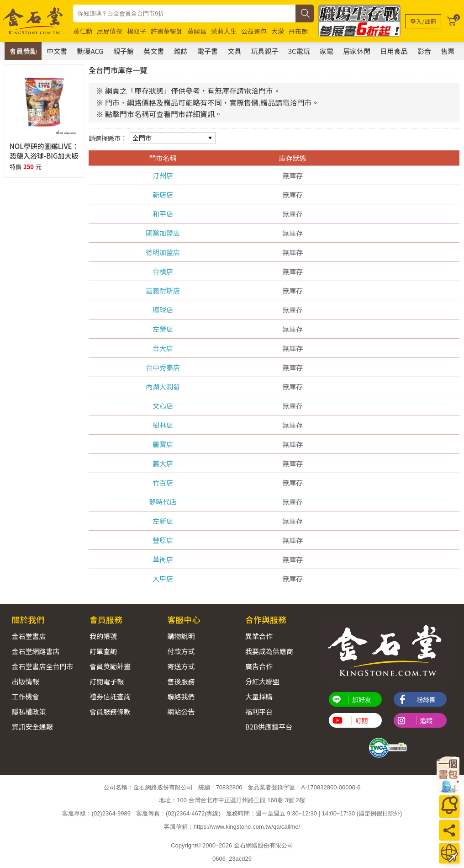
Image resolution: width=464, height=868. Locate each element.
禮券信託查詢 (110, 696)
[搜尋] (305, 13)
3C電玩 (299, 51)
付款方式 (181, 651)
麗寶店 (163, 444)
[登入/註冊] (423, 21)
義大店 (163, 463)
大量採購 (259, 696)
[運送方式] (449, 853)
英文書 (154, 51)
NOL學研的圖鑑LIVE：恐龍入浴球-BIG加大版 (44, 151)
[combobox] (184, 13)
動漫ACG (90, 51)
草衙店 (163, 559)
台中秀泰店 (163, 367)
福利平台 (259, 711)
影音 (424, 51)
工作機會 (25, 696)
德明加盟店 (163, 252)
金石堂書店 (29, 636)
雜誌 (181, 51)
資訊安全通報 (32, 727)
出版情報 (25, 681)
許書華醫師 (167, 31)
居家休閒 (357, 51)
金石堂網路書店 (35, 651)
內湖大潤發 (163, 386)
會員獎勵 (23, 51)
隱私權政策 (29, 711)
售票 (448, 51)
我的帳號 (103, 636)
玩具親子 (264, 51)
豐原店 (163, 540)
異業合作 (259, 636)
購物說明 (181, 636)
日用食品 (394, 51)
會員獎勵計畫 (110, 666)
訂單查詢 (103, 651)
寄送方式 (181, 666)
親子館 (124, 51)
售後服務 (181, 681)
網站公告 (181, 711)
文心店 (163, 406)
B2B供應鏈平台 (269, 727)
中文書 (57, 51)
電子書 (208, 51)
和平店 (163, 214)
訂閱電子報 (107, 681)
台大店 (163, 348)
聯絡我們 (181, 696)
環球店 (163, 310)
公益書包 (254, 31)
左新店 (163, 521)
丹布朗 (298, 31)
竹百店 (163, 482)
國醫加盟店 (163, 233)
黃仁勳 (83, 31)
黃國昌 (197, 31)
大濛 (278, 31)
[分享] (449, 830)
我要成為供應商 (269, 651)
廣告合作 (259, 666)
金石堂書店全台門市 (42, 666)
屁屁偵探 (110, 31)
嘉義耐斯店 (163, 290)
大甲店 (163, 578)
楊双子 (137, 31)
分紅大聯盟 (262, 681)
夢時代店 (163, 502)
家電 (327, 51)
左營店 (163, 329)
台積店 (163, 271)
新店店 (163, 194)
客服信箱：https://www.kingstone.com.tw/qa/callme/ (232, 826)
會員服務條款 (110, 711)
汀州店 (163, 175)
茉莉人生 (224, 31)
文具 (234, 51)
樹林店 (163, 425)
